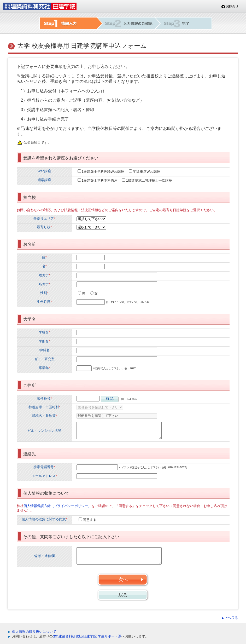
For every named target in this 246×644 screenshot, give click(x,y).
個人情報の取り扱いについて (34, 632)
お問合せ (230, 7)
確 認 (110, 399)
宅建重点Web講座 (147, 172)
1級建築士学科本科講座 (100, 180)
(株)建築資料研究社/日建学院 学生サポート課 (87, 636)
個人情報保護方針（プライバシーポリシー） (57, 506)
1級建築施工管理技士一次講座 (149, 180)
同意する (90, 520)
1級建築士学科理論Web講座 (103, 172)
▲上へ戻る (229, 618)
